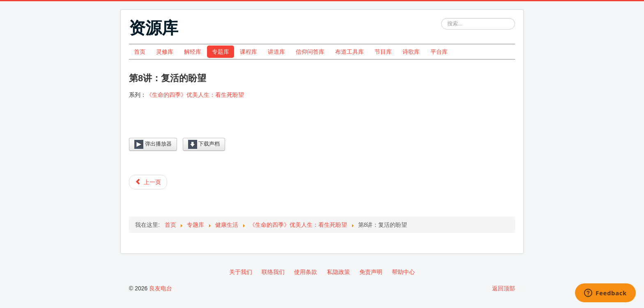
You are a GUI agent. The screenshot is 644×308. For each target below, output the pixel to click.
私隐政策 (338, 272)
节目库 (383, 52)
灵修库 (165, 52)
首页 (140, 52)
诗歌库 (411, 52)
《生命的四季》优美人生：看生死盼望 (195, 95)
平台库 (439, 52)
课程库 (248, 52)
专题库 (221, 52)
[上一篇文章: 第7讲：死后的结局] (148, 182)
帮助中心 (403, 272)
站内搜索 (441, 18)
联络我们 (273, 272)
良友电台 (161, 288)
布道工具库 (350, 52)
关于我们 (241, 272)
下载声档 (204, 144)
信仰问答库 (310, 52)
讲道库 (276, 52)
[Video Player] (322, 125)
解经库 (193, 52)
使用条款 (306, 272)
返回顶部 (504, 288)
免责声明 (371, 272)
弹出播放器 (153, 144)
